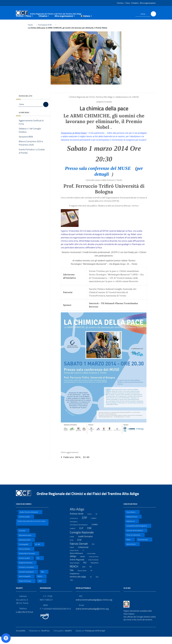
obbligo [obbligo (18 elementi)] (74, 563)
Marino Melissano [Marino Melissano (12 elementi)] (78, 560)
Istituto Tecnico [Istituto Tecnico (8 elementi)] (76, 557)
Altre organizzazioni (148, 3)
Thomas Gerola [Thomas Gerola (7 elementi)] (83, 577)
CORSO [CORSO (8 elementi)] (73, 543)
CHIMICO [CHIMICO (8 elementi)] (74, 535)
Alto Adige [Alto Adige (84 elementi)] (78, 516)
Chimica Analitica (26, 556)
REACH (41, 583)
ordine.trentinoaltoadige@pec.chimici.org (94, 607)
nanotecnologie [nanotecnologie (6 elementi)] (93, 560)
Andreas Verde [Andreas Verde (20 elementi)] (78, 520)
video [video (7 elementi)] (73, 587)
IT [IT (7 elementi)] (85, 557)
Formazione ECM (46, 32)
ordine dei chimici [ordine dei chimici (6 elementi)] (95, 563)
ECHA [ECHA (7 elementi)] (73, 547)
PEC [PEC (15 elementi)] (86, 569)
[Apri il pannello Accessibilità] (6, 638)
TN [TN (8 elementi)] (93, 577)
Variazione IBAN (28, 144)
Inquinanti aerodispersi (28, 579)
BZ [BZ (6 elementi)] (98, 521)
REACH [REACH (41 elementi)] (75, 573)
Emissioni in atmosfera (28, 574)
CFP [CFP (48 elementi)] (86, 525)
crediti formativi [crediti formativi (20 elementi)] (87, 543)
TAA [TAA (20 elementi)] (73, 577)
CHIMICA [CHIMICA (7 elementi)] (95, 525)
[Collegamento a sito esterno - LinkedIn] (131, 14)
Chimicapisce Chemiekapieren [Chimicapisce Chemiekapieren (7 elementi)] (80, 531)
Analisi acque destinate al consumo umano (32, 529)
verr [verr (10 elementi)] (99, 584)
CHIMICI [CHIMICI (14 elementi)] (96, 531)
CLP (40, 565)
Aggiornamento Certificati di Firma (31, 129)
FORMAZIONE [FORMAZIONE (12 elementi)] (85, 554)
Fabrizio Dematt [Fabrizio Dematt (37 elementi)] (80, 551)
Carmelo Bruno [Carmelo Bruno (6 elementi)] (75, 525)
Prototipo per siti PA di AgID (96, 638)
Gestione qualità (26, 565)
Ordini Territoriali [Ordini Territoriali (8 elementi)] (95, 567)
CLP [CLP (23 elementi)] (83, 535)
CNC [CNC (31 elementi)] (91, 535)
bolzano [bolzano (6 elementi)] (91, 521)
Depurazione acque (27, 542)
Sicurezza (23, 537)
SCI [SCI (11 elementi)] (92, 574)
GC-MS (39, 551)
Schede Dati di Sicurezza (28, 560)
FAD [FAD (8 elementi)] (95, 551)
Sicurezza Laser (144, 546)
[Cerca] (153, 14)
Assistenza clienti (26, 547)
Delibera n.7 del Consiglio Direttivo (30, 137)
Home (32, 32)
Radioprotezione (133, 523)
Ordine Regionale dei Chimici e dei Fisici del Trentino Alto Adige (90, 501)
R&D (44, 579)
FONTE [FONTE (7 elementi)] (73, 554)
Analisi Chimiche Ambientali (30, 519)
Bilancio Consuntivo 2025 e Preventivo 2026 (31, 150)
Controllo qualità (26, 523)
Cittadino (135, 3)
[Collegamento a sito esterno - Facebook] (126, 14)
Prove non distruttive (135, 542)
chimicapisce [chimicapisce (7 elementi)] (75, 528)
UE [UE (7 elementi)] (92, 584)
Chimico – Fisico (123, 3)
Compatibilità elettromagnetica (138, 533)
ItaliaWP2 (70, 638)
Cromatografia (25, 551)
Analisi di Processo (26, 588)
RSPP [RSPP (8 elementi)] (85, 574)
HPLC (42, 588)
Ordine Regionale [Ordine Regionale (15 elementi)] (79, 566)
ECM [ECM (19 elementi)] (81, 547)
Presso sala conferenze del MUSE (99, 175)
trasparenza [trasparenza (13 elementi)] (76, 580)
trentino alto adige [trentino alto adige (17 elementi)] (79, 584)
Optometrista (132, 551)
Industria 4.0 (132, 528)
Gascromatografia (26, 583)
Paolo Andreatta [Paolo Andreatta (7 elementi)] (76, 570)
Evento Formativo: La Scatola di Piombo (32, 158)
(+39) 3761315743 (24, 619)
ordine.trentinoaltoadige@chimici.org (92, 616)
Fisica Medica (132, 519)
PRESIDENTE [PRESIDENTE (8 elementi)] (96, 570)
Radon (130, 546)
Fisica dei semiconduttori (136, 537)
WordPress (47, 638)
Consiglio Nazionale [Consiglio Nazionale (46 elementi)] (83, 539)
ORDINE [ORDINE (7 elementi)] (84, 563)
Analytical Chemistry (27, 569)
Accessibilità (22, 638)
